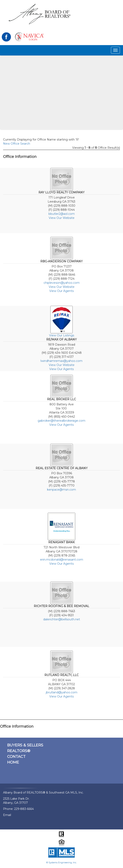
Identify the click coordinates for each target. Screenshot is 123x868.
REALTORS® (19, 751)
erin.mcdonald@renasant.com (62, 560)
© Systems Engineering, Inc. (62, 862)
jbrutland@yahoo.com (62, 692)
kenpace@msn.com (62, 490)
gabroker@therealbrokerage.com (62, 421)
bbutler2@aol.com (62, 214)
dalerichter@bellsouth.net (62, 619)
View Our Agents (62, 291)
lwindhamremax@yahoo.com (62, 361)
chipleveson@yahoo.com (62, 283)
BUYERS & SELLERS (25, 745)
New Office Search (17, 144)
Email (7, 815)
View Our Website (62, 218)
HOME (13, 762)
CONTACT (16, 757)
